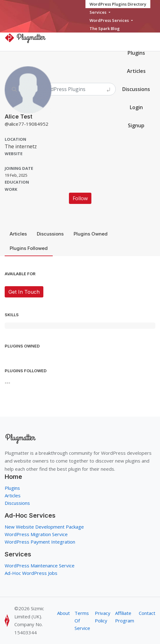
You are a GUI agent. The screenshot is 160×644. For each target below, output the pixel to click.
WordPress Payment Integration (40, 542)
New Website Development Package (44, 527)
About (63, 613)
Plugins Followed (29, 248)
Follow (80, 198)
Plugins (136, 53)
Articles (18, 234)
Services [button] (98, 12)
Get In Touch (24, 292)
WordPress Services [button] (110, 20)
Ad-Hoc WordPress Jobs (31, 573)
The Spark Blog (105, 28)
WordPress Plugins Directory (118, 4)
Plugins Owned (91, 234)
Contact (147, 613)
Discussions (50, 234)
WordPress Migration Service (36, 534)
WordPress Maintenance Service (40, 565)
